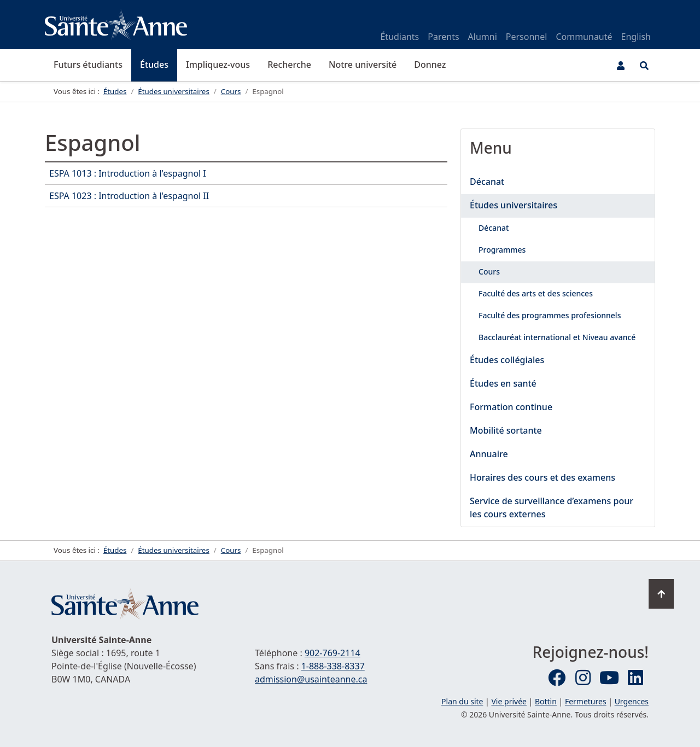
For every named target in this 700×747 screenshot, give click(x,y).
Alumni (483, 37)
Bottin (546, 701)
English (636, 37)
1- (333, 666)
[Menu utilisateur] (621, 66)
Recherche (289, 65)
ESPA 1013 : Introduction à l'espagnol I (128, 173)
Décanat (487, 182)
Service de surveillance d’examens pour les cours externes (552, 507)
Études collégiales (507, 360)
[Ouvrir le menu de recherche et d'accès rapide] (644, 66)
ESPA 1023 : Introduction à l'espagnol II (129, 196)
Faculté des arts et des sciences (536, 293)
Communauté (584, 37)
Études (154, 65)
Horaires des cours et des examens (542, 477)
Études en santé (503, 383)
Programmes (502, 250)
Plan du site (462, 701)
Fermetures (586, 701)
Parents (443, 37)
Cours (489, 272)
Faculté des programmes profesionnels (550, 315)
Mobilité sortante (506, 430)
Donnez (430, 65)
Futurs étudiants (88, 65)
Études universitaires (514, 205)
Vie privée (509, 701)
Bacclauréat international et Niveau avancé (557, 337)
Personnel (527, 37)
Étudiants (399, 37)
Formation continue (511, 407)
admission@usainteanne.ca (311, 679)
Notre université (363, 65)
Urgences (632, 701)
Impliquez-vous (218, 65)
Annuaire (489, 454)
